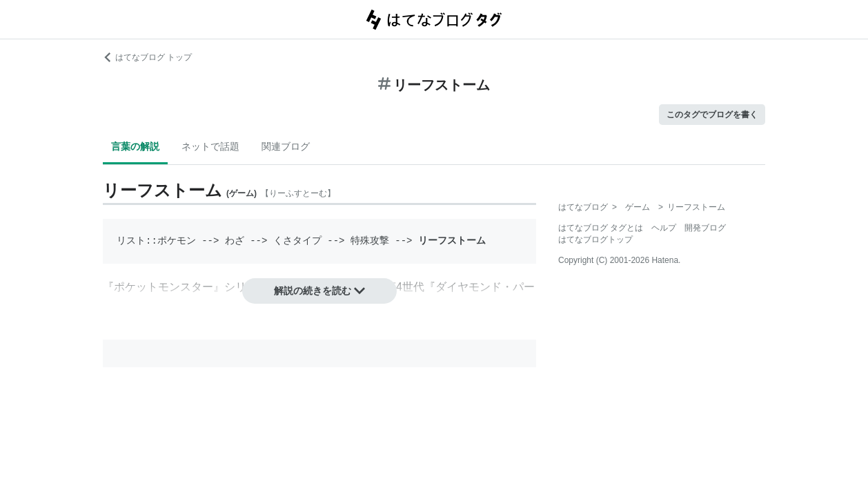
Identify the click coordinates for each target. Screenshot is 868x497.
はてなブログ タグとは (601, 228)
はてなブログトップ (595, 240)
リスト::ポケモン (156, 241)
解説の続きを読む (319, 291)
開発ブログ (705, 228)
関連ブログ (286, 146)
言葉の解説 (135, 146)
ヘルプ (664, 228)
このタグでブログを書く (712, 115)
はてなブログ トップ (147, 57)
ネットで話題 (210, 146)
